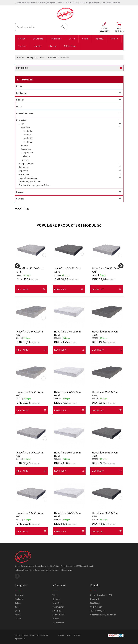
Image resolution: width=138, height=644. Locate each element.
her (54, 3)
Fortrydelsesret (58, 615)
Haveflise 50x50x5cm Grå (106, 270)
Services (22, 46)
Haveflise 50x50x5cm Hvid (67, 454)
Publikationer (70, 46)
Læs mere (68, 570)
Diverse (114, 39)
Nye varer (56, 599)
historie (77, 635)
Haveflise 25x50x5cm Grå (30, 333)
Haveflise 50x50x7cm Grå (30, 270)
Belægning (38, 39)
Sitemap (56, 619)
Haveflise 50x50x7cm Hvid (67, 515)
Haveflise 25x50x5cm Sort (105, 333)
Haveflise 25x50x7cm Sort (105, 394)
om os (69, 635)
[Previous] (17, 266)
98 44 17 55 (105, 31)
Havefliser (53, 57)
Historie (53, 46)
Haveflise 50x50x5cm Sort (68, 270)
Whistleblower (58, 623)
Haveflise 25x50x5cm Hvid (67, 333)
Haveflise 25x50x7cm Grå (30, 394)
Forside (22, 39)
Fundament (56, 39)
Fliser (42, 57)
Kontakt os (57, 603)
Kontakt (38, 46)
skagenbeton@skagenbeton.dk (103, 615)
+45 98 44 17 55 (99, 611)
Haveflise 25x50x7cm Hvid (67, 394)
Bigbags (99, 39)
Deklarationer (58, 607)
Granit (85, 39)
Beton (72, 39)
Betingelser (57, 611)
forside (61, 635)
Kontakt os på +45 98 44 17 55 (66, 3)
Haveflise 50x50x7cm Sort (105, 515)
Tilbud (55, 595)
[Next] (121, 266)
